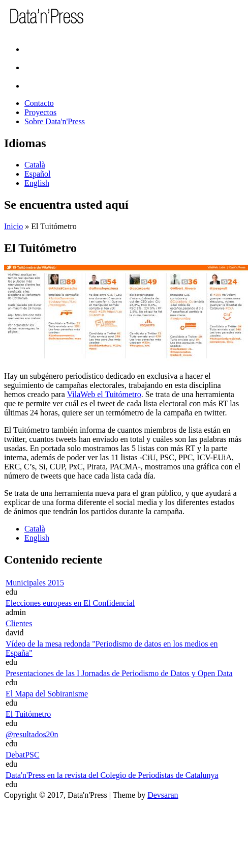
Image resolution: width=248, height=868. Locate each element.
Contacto (39, 103)
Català (35, 165)
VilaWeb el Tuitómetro (104, 394)
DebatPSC (23, 755)
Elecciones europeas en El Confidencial (70, 603)
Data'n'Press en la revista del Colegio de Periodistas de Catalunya (112, 775)
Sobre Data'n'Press (55, 121)
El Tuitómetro (28, 714)
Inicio (13, 226)
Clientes (19, 623)
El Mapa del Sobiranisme (47, 694)
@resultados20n (32, 734)
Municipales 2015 (35, 583)
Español (38, 174)
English (37, 183)
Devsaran (163, 795)
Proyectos (40, 112)
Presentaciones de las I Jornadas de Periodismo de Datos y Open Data (119, 673)
